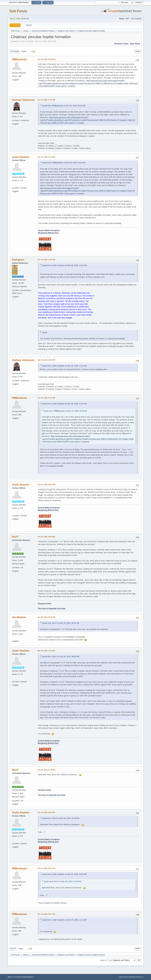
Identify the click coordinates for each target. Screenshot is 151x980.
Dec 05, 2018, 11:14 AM (46, 651)
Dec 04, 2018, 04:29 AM (46, 59)
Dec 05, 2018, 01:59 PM (46, 770)
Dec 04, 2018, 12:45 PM (46, 360)
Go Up (13, 949)
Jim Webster (19, 617)
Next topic (135, 44)
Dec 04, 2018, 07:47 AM (46, 100)
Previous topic (121, 44)
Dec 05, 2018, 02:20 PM (46, 812)
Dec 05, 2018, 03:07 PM (46, 914)
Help (120, 977)
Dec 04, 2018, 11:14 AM (46, 157)
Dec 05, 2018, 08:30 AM (46, 537)
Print (138, 52)
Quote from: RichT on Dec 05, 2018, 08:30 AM (61, 623)
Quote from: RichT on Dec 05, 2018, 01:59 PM (61, 818)
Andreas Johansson (23, 100)
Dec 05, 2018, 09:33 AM (46, 617)
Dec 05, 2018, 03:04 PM (46, 868)
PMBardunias (19, 59)
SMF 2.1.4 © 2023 (14, 977)
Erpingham (18, 260)
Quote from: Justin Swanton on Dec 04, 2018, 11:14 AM (64, 265)
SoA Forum (18, 11)
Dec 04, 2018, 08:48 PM (46, 485)
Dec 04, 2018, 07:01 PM (46, 398)
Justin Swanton (21, 157)
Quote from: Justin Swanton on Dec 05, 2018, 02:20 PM (64, 874)
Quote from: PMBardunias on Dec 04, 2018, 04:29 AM (64, 106)
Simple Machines (28, 977)
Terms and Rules (129, 977)
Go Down (14, 52)
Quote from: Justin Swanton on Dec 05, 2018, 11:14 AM (64, 920)
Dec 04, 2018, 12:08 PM (46, 260)
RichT (15, 537)
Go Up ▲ (140, 977)
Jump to (103, 960)
